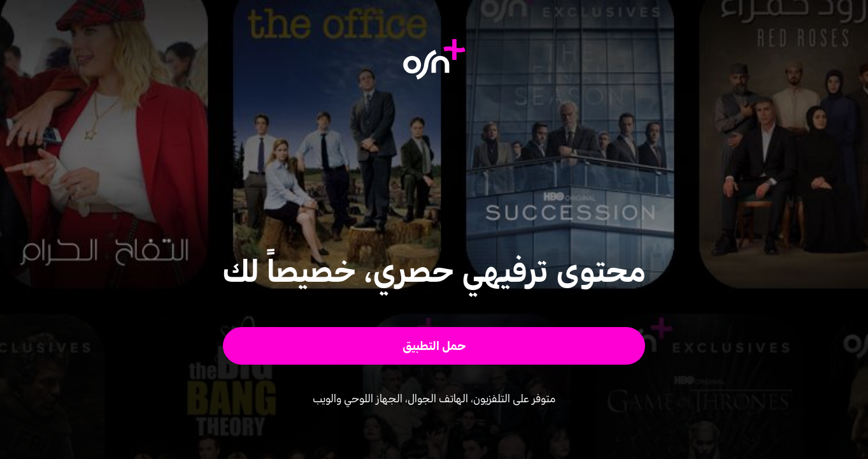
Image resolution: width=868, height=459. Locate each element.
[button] (434, 346)
